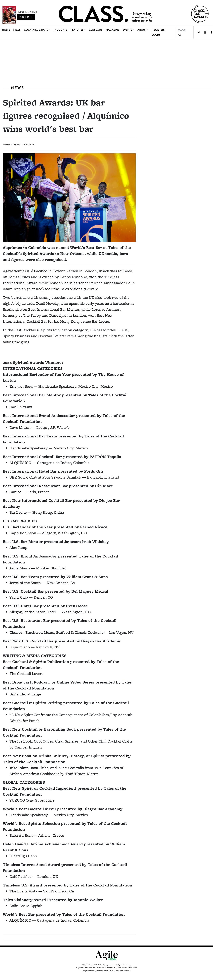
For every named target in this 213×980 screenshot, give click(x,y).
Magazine (112, 30)
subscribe (26, 17)
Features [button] (77, 30)
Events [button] (127, 30)
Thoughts (60, 30)
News (17, 30)
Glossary (96, 30)
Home (6, 30)
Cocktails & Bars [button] (36, 30)
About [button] (142, 30)
